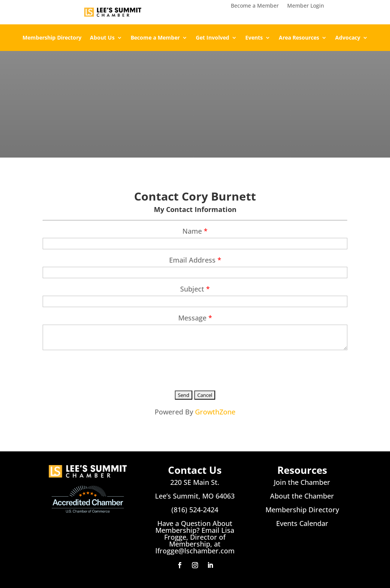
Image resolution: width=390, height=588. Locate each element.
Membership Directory (52, 38)
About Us (102, 38)
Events (254, 38)
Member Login (306, 6)
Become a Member (255, 6)
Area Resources (299, 38)
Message (192, 318)
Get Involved (213, 38)
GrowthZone (215, 412)
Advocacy (348, 38)
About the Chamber (302, 496)
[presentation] (101, 369)
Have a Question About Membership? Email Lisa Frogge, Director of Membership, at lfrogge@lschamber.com (195, 537)
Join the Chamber (302, 482)
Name (192, 231)
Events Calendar (302, 523)
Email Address (192, 260)
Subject (192, 289)
